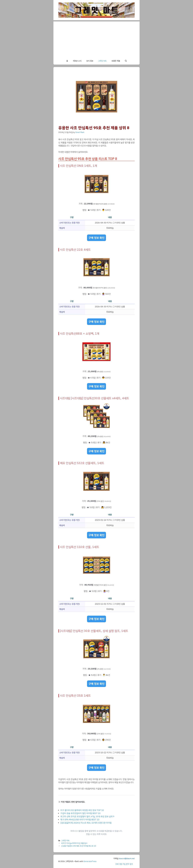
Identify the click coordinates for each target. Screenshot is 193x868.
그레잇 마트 (102, 61)
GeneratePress (90, 861)
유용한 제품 (116, 61)
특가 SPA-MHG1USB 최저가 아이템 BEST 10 (80, 820)
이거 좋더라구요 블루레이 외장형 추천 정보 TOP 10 (82, 810)
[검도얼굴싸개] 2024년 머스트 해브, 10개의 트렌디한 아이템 (86, 823)
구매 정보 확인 (96, 238)
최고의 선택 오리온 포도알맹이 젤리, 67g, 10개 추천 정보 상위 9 (87, 817)
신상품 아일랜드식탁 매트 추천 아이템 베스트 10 (79, 846)
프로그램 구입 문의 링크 (124, 864)
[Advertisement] (96, 39)
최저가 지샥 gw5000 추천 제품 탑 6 (74, 843)
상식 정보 (90, 61)
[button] (126, 61)
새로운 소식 (77, 61)
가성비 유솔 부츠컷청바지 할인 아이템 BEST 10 (80, 813)
